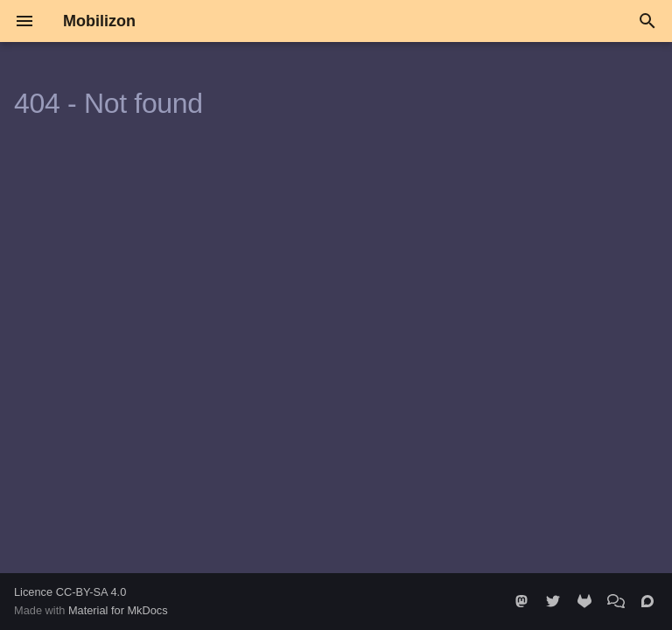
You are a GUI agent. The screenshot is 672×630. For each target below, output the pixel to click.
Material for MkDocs (118, 610)
